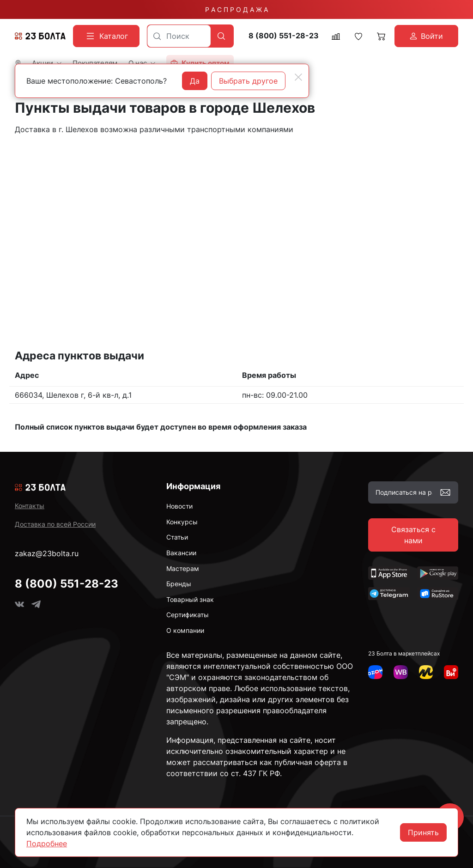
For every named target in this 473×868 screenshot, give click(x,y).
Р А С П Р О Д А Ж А (236, 9)
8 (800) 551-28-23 (284, 36)
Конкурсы (182, 522)
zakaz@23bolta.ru (47, 553)
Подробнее (47, 844)
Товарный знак (190, 599)
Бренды (179, 584)
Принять (423, 832)
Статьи (177, 537)
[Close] (298, 77)
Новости (179, 506)
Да (195, 81)
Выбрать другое (248, 81)
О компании (185, 630)
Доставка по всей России (55, 524)
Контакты (30, 506)
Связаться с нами (413, 535)
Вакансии (181, 553)
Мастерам (183, 568)
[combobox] (179, 36)
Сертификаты (188, 615)
